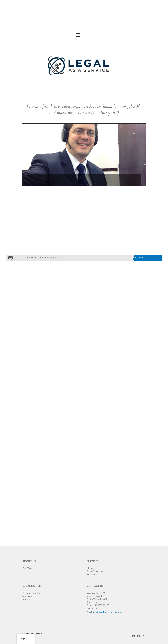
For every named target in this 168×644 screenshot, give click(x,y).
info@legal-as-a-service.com (108, 612)
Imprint (26, 599)
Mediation (92, 574)
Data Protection (95, 571)
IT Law (90, 568)
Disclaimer (28, 596)
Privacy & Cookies (32, 593)
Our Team (28, 568)
